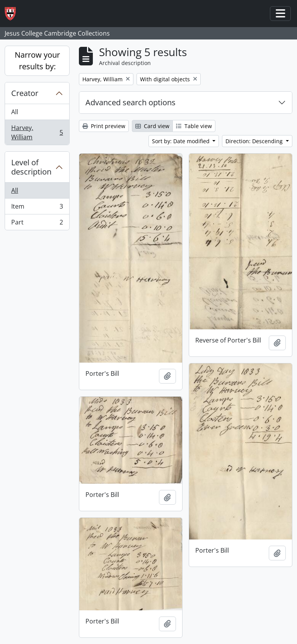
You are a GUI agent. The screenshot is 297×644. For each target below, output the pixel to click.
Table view (194, 126)
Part (37, 224)
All (15, 112)
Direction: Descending (255, 141)
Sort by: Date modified (182, 141)
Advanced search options (131, 102)
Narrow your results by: (37, 61)
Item (37, 208)
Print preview (104, 126)
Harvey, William (37, 132)
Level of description (31, 167)
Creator (25, 93)
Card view (152, 126)
